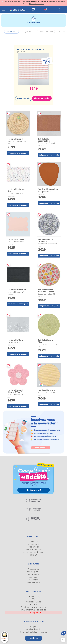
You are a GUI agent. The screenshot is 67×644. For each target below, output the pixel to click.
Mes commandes (34, 549)
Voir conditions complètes (37, 4)
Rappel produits (34, 612)
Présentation (33, 569)
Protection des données (34, 552)
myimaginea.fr (33, 582)
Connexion (33, 541)
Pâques (33, 627)
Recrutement (34, 574)
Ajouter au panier (42, 98)
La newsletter (33, 544)
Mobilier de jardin (34, 629)
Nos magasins (34, 572)
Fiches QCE (33, 555)
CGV (34, 599)
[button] (64, 633)
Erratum (33, 604)
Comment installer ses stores (33, 632)
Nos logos (33, 580)
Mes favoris (34, 547)
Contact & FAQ (33, 596)
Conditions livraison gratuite (34, 607)
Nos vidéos (33, 577)
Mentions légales (33, 602)
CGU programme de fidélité (33, 610)
